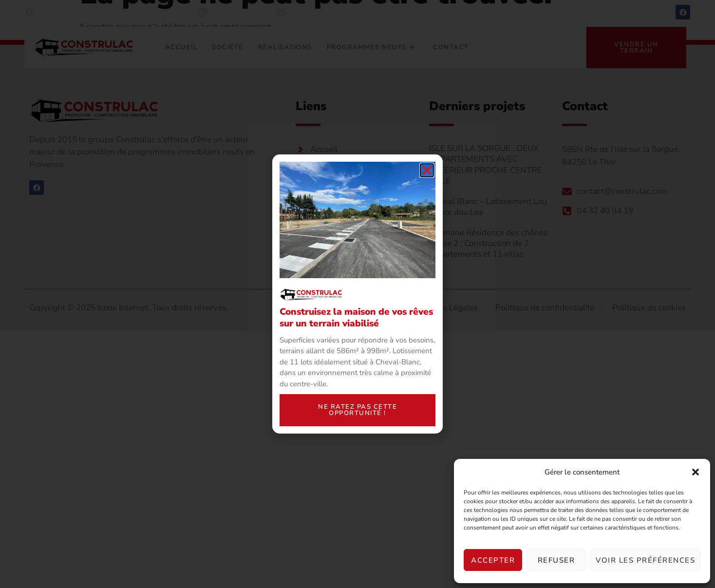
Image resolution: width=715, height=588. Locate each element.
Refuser (556, 560)
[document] (357, 294)
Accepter (493, 560)
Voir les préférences (645, 560)
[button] (696, 472)
